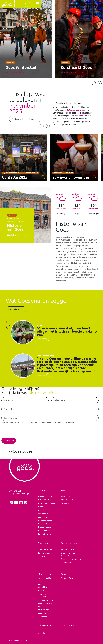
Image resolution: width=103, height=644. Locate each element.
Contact (43, 633)
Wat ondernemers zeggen (68, 564)
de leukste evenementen (77, 110)
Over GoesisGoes (68, 576)
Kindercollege (44, 610)
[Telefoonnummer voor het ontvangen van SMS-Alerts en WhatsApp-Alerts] (50, 418)
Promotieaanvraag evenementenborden (46, 605)
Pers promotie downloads (44, 615)
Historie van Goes (45, 496)
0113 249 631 (15, 491)
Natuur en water (44, 500)
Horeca (41, 510)
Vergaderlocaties (45, 556)
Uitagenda (45, 625)
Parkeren (42, 591)
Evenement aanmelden (43, 586)
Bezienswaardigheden (47, 503)
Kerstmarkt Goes (45, 527)
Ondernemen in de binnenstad (68, 554)
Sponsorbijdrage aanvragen (45, 595)
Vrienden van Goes (46, 600)
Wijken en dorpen (67, 500)
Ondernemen (69, 543)
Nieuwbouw (65, 496)
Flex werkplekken (45, 553)
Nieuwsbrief (68, 625)
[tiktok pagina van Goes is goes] (26, 503)
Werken (43, 543)
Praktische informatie (45, 576)
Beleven (43, 490)
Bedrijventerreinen (68, 549)
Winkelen (42, 507)
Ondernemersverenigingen (69, 559)
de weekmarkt (81, 116)
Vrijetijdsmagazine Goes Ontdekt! (45, 522)
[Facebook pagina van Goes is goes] (16, 503)
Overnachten (43, 514)
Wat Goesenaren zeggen (67, 505)
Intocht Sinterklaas (45, 534)
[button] (37, 4)
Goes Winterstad (45, 530)
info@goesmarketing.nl (19, 494)
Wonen (65, 490)
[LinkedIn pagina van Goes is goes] (21, 503)
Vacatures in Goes (45, 549)
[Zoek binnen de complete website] (26, 4)
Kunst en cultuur (45, 517)
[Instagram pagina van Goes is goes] (11, 503)
